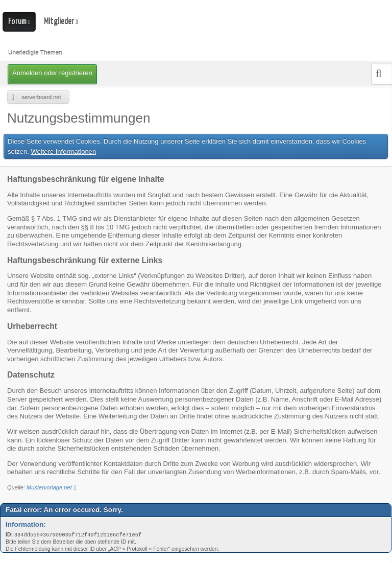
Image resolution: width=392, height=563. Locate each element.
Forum (17, 22)
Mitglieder (59, 21)
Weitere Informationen (64, 151)
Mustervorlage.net (49, 487)
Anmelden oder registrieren (52, 73)
